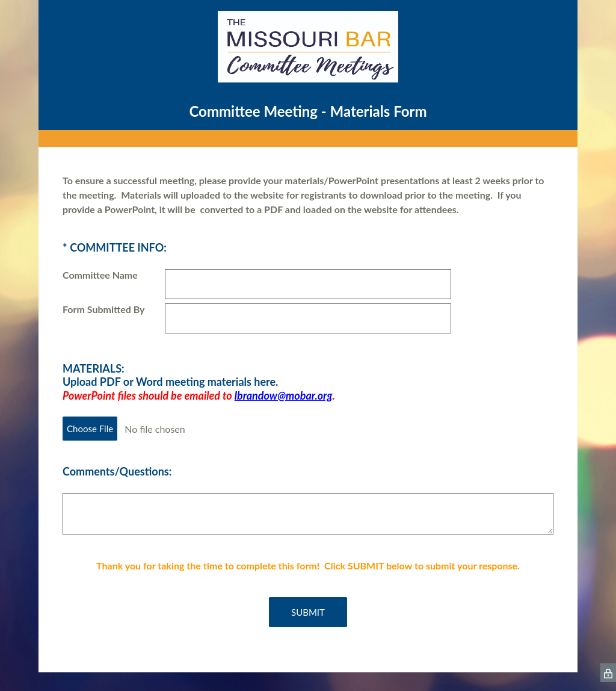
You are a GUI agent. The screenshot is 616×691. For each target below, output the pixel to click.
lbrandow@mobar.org (284, 395)
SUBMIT (308, 612)
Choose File (90, 429)
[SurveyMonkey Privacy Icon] (608, 673)
